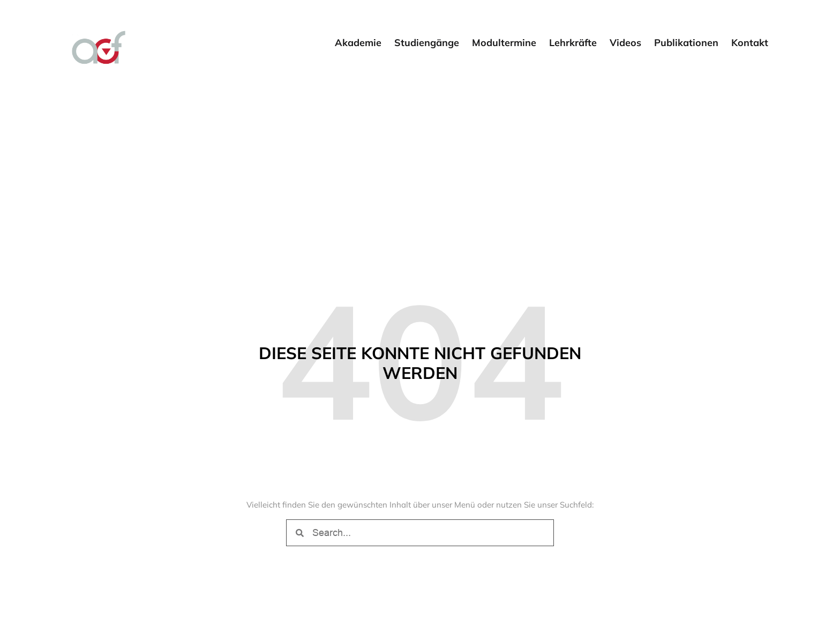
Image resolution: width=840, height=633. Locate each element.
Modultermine (504, 43)
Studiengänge (427, 43)
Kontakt (750, 43)
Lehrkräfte (573, 43)
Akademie (358, 43)
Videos (625, 43)
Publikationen (686, 43)
